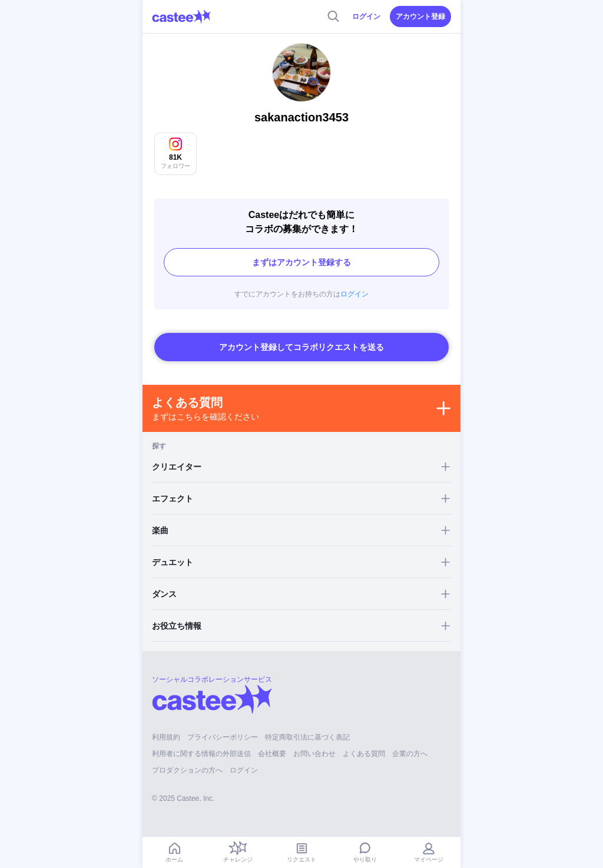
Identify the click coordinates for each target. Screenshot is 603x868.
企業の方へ (410, 754)
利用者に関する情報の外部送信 (201, 754)
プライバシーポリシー (223, 737)
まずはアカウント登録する (301, 262)
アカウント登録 (420, 16)
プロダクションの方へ (187, 770)
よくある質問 (364, 754)
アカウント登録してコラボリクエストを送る (301, 347)
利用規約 (166, 737)
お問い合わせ (314, 754)
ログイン (366, 16)
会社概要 (272, 754)
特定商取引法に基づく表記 (307, 737)
